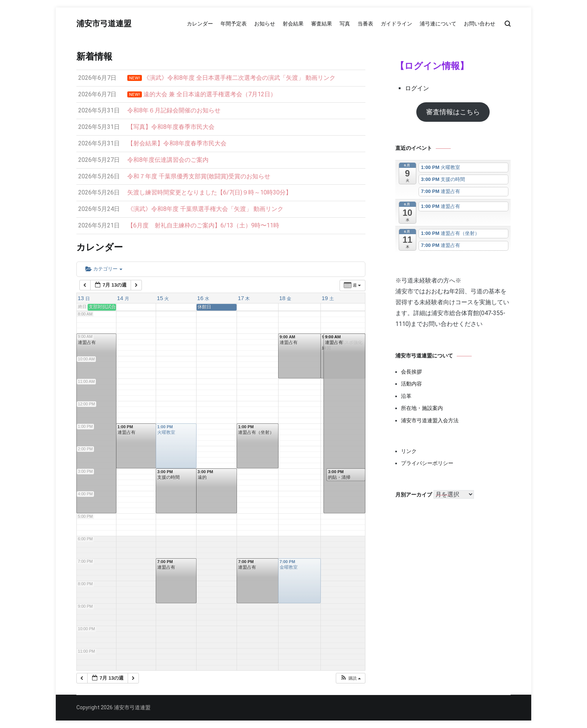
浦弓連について (438, 24)
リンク (409, 451)
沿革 (406, 396)
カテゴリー (104, 269)
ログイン (417, 88)
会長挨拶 (411, 372)
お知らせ (265, 24)
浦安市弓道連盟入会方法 (430, 420)
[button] (350, 678)
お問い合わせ (480, 24)
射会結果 (293, 24)
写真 (345, 24)
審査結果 (322, 24)
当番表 (365, 24)
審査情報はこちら (453, 112)
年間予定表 (234, 24)
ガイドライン (396, 24)
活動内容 (411, 384)
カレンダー (200, 24)
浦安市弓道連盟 (104, 24)
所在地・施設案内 (422, 408)
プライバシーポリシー (427, 463)
